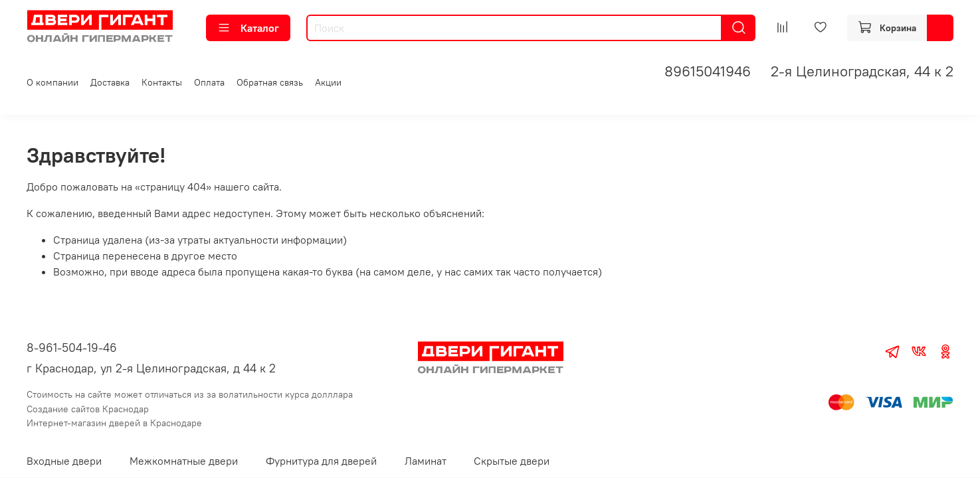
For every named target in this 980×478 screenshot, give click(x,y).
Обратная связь (270, 82)
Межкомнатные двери (184, 461)
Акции (328, 82)
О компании (52, 82)
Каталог (248, 28)
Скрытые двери (512, 461)
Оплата (209, 82)
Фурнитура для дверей (321, 461)
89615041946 (708, 71)
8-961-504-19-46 (72, 348)
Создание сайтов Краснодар (88, 409)
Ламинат (426, 461)
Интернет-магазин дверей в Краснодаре (114, 423)
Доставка (110, 82)
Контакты (162, 82)
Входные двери (64, 461)
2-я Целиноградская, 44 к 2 (862, 71)
